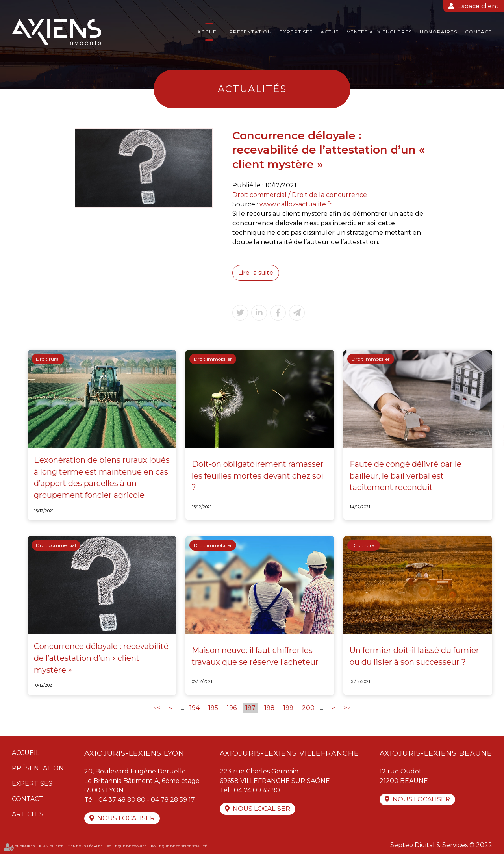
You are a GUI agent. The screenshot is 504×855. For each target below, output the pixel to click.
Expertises (296, 32)
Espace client (478, 6)
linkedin (488, 443)
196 (232, 709)
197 (250, 709)
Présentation (250, 32)
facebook (488, 412)
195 (213, 709)
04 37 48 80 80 (122, 800)
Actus (330, 32)
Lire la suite (256, 273)
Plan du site (51, 847)
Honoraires (438, 32)
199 (289, 709)
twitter (488, 428)
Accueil (209, 32)
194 (195, 709)
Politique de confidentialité (179, 847)
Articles (28, 815)
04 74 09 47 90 (257, 791)
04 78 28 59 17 (174, 800)
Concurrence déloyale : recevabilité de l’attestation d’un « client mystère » (101, 659)
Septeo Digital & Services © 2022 (441, 846)
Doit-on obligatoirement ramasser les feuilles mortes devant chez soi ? (258, 476)
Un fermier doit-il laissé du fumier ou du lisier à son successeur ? (415, 657)
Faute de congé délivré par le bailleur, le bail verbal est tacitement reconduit (406, 476)
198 (270, 709)
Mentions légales (85, 847)
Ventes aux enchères (379, 32)
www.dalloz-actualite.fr (296, 204)
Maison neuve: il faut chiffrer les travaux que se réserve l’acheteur (256, 657)
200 (309, 709)
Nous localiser (126, 819)
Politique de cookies (127, 847)
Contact (478, 32)
